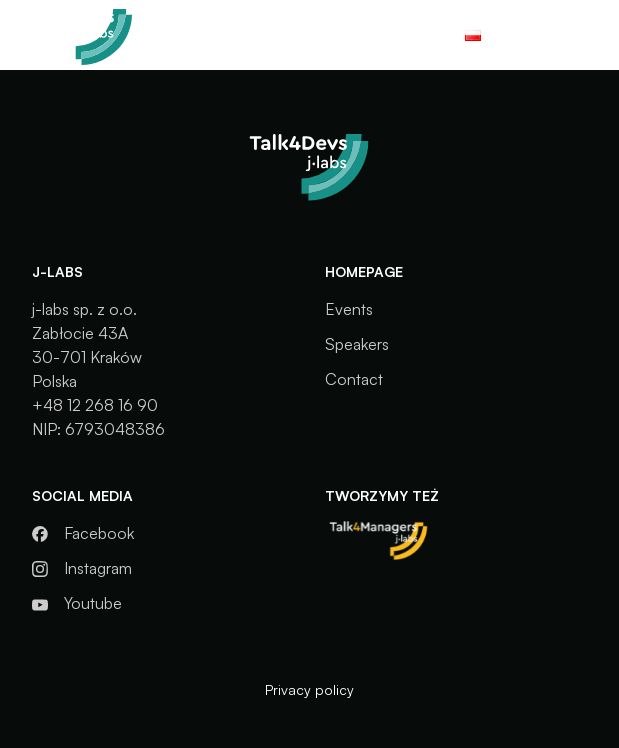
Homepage (364, 271)
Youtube (93, 603)
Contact (354, 379)
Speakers (357, 344)
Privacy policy (309, 689)
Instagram (98, 568)
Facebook (99, 533)
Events (349, 309)
